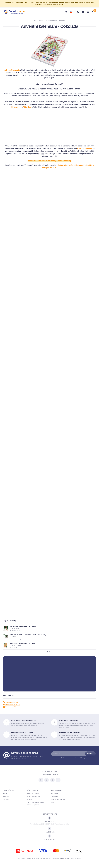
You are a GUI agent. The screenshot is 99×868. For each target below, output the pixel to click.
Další (49, 655)
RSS (51, 861)
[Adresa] (49, 821)
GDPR (29, 802)
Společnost (9, 793)
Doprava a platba (33, 796)
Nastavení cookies (58, 861)
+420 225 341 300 (11, 705)
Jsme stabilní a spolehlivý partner (24, 723)
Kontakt (6, 799)
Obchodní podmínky (34, 799)
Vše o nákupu (33, 793)
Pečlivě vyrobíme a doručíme (22, 735)
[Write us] (49, 839)
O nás (5, 796)
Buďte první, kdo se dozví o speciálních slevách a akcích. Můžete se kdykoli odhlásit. (27, 760)
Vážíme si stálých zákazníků (70, 735)
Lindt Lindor (16, 107)
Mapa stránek (44, 861)
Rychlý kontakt (9, 710)
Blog (53, 805)
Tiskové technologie (58, 802)
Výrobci (6, 802)
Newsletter (55, 799)
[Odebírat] (90, 757)
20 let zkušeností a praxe (68, 723)
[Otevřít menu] (86, 12)
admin (38, 861)
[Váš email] (70, 757)
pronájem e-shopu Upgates (73, 861)
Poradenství (57, 793)
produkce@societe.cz (12, 707)
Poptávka (55, 796)
